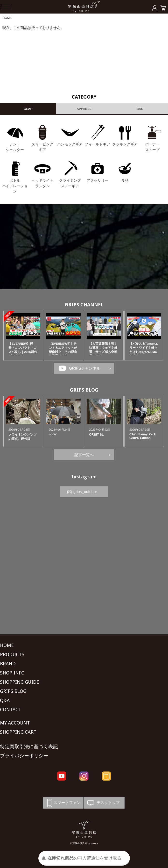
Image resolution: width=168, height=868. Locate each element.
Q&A (5, 700)
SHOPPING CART (18, 732)
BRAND (8, 664)
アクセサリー (98, 180)
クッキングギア (125, 144)
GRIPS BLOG (84, 390)
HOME (7, 18)
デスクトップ (103, 803)
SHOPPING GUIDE (20, 682)
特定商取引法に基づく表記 (29, 746)
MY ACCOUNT (15, 723)
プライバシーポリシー (24, 756)
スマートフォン (63, 803)
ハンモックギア (70, 144)
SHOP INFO (12, 673)
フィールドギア (97, 144)
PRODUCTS (12, 654)
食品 (125, 180)
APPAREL (84, 109)
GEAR (28, 109)
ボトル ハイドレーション (15, 186)
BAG (140, 109)
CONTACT (11, 710)
